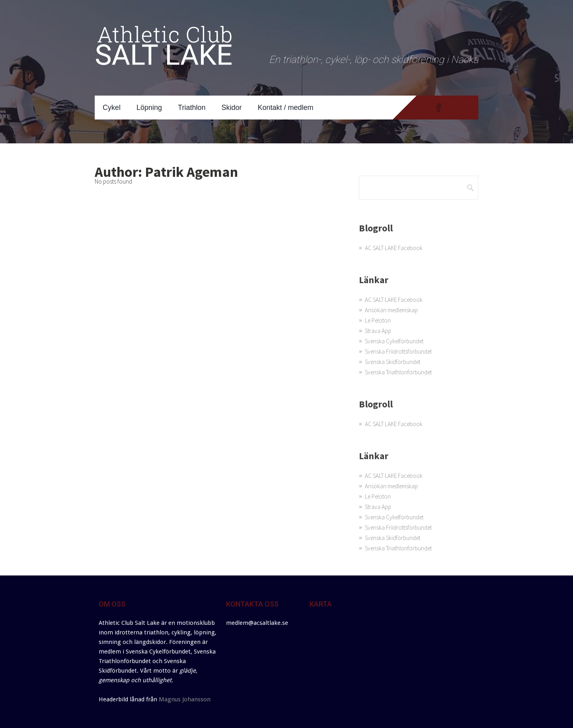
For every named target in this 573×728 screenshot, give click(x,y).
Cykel (112, 108)
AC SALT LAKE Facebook (394, 248)
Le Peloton (378, 320)
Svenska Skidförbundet (393, 362)
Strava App (378, 331)
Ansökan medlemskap (391, 310)
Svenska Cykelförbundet (394, 341)
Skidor (231, 108)
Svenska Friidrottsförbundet (398, 351)
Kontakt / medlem (286, 108)
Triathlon (192, 108)
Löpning (149, 108)
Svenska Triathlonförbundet (398, 372)
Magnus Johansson (185, 699)
